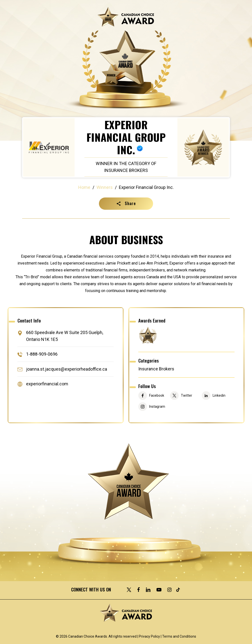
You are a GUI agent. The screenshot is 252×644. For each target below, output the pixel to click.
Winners (105, 187)
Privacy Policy (149, 636)
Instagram (157, 406)
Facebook (157, 395)
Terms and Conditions (179, 636)
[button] (126, 204)
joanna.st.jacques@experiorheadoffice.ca (67, 369)
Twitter (187, 395)
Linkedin (219, 395)
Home (84, 187)
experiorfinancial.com (47, 384)
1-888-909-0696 (42, 354)
